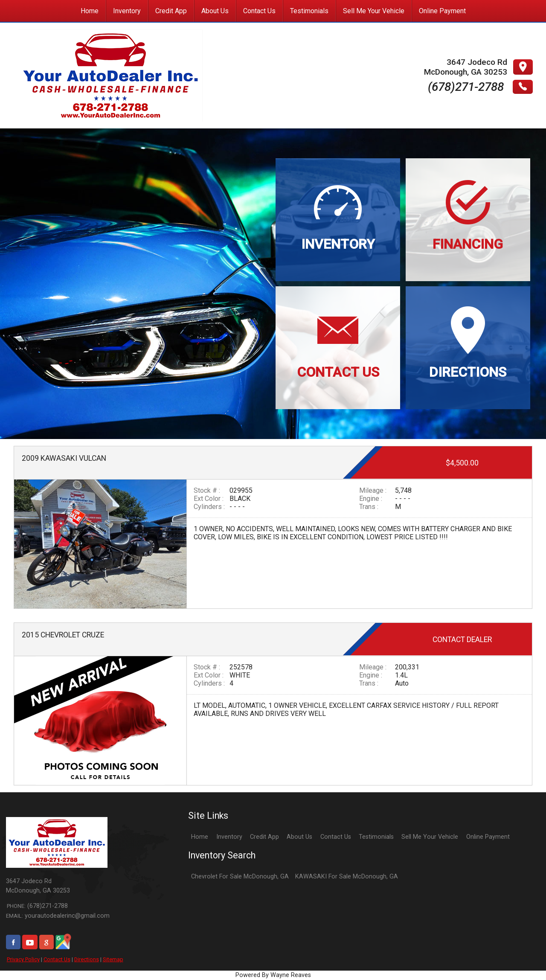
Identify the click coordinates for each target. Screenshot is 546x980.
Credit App (264, 837)
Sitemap (113, 959)
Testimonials (376, 837)
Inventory (229, 837)
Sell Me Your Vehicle (430, 837)
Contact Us (57, 959)
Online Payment (488, 837)
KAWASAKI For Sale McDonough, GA (347, 877)
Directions (87, 959)
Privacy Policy (23, 959)
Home (200, 837)
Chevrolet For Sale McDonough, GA (240, 877)
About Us (299, 837)
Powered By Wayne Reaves (273, 975)
